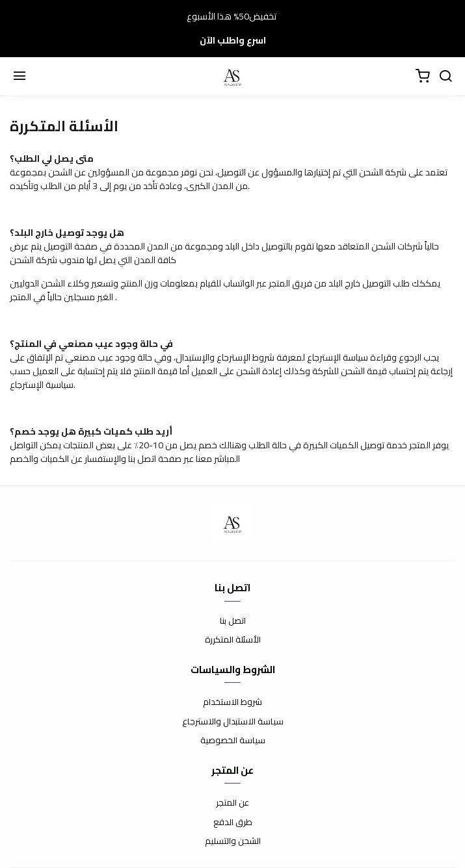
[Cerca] (445, 77)
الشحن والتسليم (233, 841)
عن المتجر (232, 803)
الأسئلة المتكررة (233, 640)
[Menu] (20, 77)
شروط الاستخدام (232, 702)
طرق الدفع (233, 823)
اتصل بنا (233, 621)
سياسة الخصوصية (233, 741)
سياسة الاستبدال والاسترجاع (233, 722)
